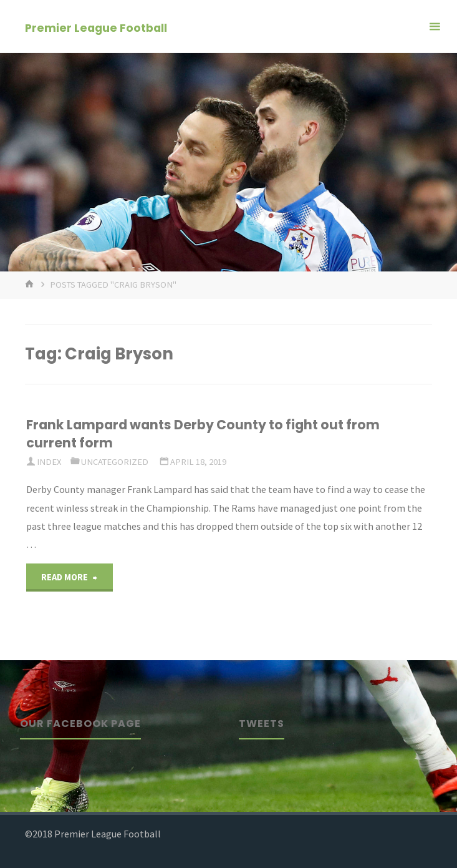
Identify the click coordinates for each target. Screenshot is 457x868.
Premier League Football (96, 27)
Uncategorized (115, 462)
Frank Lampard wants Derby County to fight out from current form (203, 434)
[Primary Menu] (435, 27)
